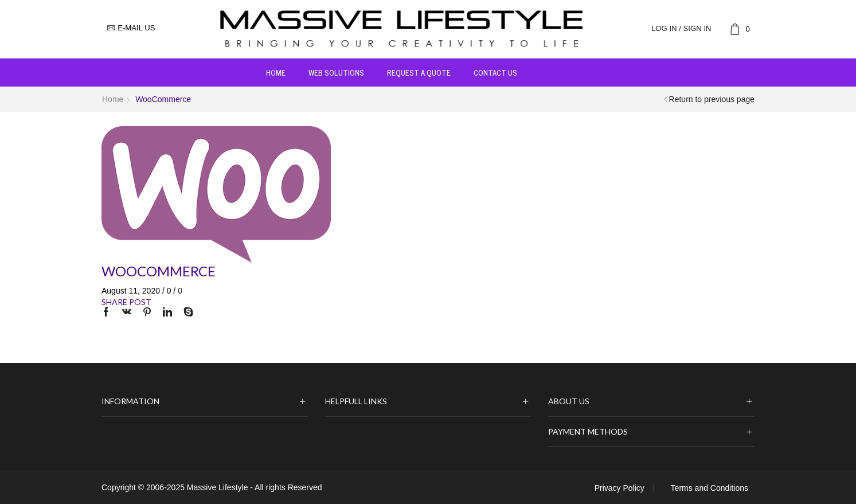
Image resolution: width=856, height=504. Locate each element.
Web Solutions (336, 72)
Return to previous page (712, 99)
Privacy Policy (619, 488)
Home (276, 72)
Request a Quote (419, 72)
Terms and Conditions (710, 488)
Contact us (495, 72)
